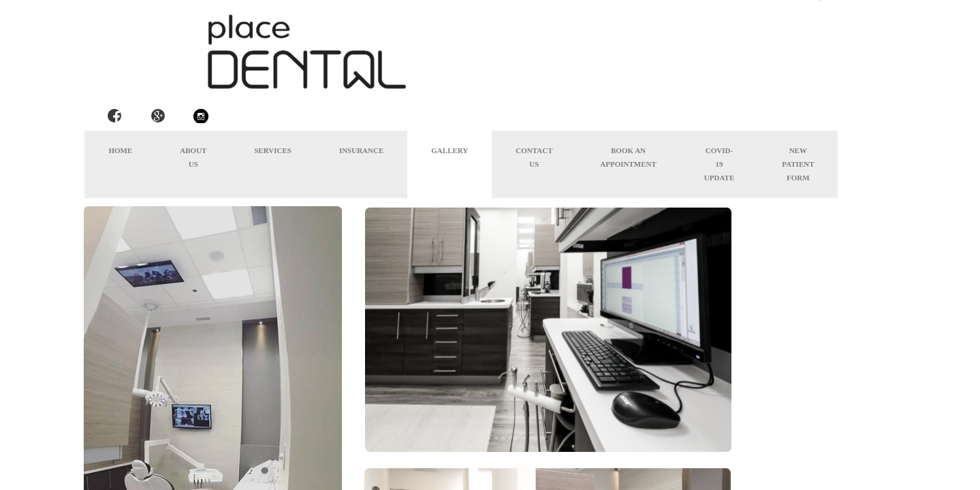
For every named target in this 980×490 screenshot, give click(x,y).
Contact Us (534, 157)
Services (273, 150)
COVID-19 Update (719, 164)
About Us (193, 157)
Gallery (449, 150)
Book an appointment (628, 157)
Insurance (361, 150)
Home (120, 150)
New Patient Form (798, 164)
